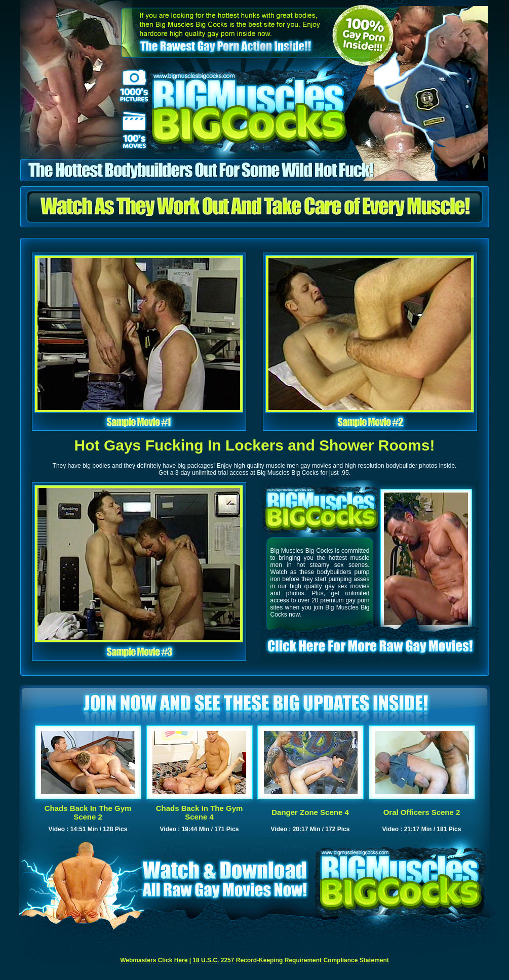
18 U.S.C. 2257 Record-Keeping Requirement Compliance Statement (290, 960)
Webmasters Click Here (154, 960)
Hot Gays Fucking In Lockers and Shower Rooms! (255, 445)
